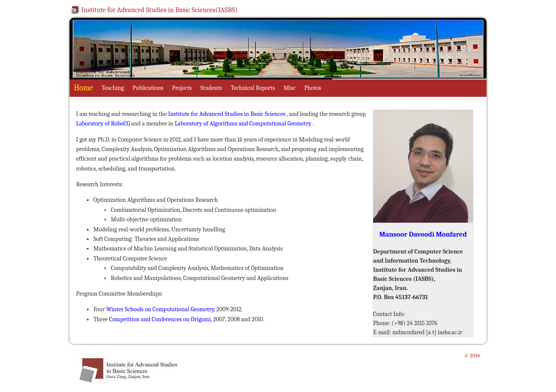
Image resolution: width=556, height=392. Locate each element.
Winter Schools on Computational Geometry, (161, 309)
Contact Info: (389, 314)
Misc (290, 88)
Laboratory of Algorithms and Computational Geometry (243, 124)
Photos (313, 88)
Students (211, 88)
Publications (148, 88)
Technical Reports (253, 88)
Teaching (113, 88)
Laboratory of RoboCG (103, 124)
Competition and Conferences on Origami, (161, 319)
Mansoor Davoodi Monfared (423, 234)
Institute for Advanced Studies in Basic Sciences (227, 114)
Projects (182, 88)
